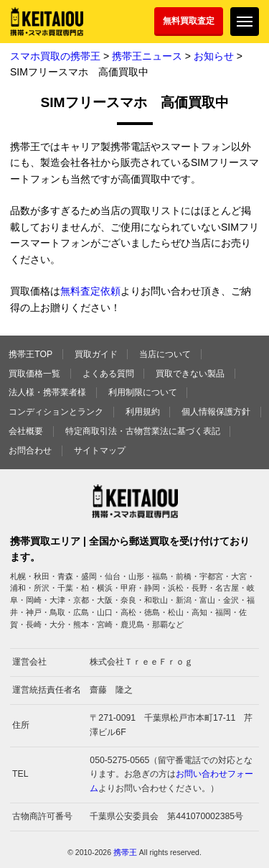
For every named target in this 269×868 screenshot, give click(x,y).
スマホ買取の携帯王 (55, 56)
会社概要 (26, 431)
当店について (165, 354)
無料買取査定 (189, 21)
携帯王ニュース (147, 56)
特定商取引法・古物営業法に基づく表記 (143, 431)
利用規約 (143, 412)
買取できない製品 (190, 374)
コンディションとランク (56, 412)
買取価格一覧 (34, 374)
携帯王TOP (30, 354)
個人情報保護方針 (216, 412)
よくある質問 (108, 374)
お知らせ (214, 56)
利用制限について (143, 392)
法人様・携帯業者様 (47, 392)
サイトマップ (100, 451)
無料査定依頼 (90, 291)
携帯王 (125, 852)
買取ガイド (96, 354)
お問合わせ (30, 451)
